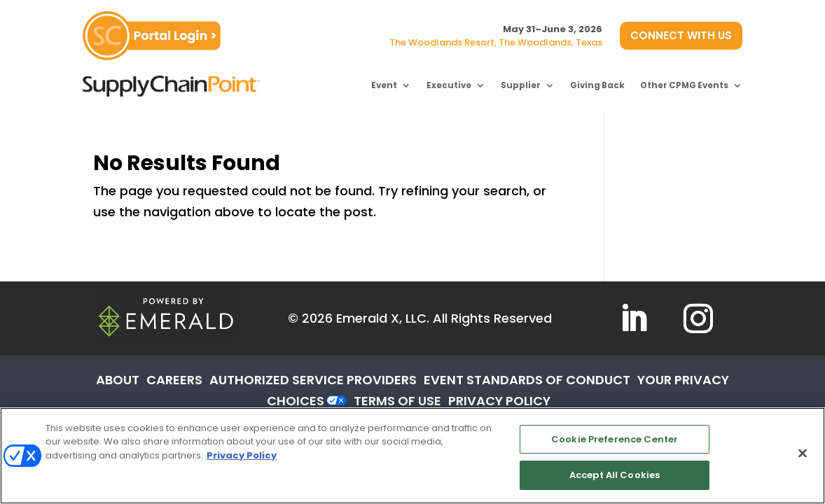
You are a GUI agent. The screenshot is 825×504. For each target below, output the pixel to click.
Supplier (521, 85)
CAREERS (174, 380)
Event (384, 85)
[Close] (803, 453)
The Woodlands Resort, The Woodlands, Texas (496, 42)
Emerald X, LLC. (383, 318)
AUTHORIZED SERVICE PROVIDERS (313, 380)
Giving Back (597, 85)
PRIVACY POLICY (499, 401)
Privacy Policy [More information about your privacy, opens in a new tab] (242, 455)
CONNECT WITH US (681, 35)
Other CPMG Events (684, 85)
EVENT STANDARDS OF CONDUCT (527, 380)
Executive (449, 85)
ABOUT (118, 380)
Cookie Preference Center (615, 439)
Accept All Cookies (615, 475)
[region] (412, 456)
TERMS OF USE (397, 401)
